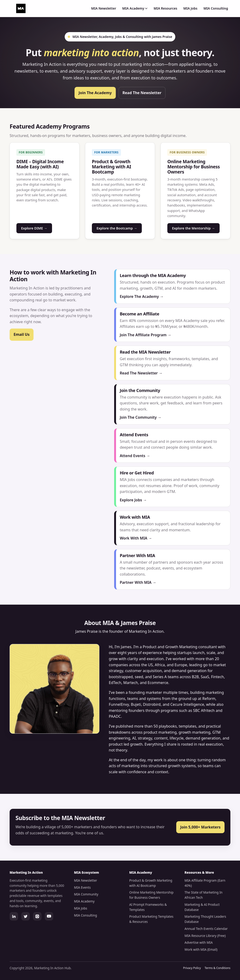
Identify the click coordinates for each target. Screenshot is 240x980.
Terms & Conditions (217, 968)
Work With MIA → (136, 538)
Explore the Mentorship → (193, 228)
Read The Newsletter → (141, 373)
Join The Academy (95, 93)
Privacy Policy (192, 968)
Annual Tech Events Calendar (206, 929)
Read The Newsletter (142, 93)
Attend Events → (135, 456)
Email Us (22, 334)
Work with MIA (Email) (201, 949)
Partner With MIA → (138, 582)
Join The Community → (141, 417)
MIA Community (86, 894)
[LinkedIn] (14, 916)
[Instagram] (37, 916)
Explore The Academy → (142, 296)
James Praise (87, 631)
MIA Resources (165, 8)
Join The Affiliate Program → (146, 335)
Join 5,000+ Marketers (200, 827)
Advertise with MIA (199, 942)
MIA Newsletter (104, 8)
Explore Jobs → (133, 500)
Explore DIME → (34, 228)
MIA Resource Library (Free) (205, 936)
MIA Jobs (190, 8)
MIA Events (82, 887)
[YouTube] (49, 916)
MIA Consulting (216, 8)
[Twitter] (26, 916)
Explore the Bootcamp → (117, 228)
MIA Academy (135, 8)
